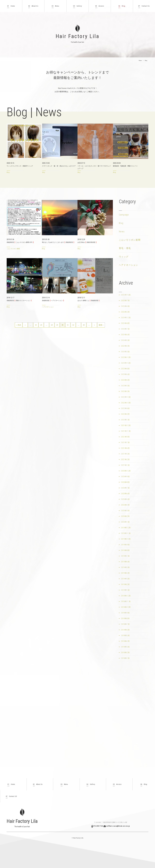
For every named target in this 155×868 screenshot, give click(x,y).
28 (52, 325)
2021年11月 (126, 431)
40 (84, 325)
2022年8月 (125, 408)
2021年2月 (125, 459)
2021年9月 (125, 437)
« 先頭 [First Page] (19, 325)
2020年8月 (125, 482)
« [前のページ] (25, 325)
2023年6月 (125, 374)
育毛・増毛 (125, 248)
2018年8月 (125, 618)
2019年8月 (125, 550)
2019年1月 (125, 590)
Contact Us (144, 6)
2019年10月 (126, 539)
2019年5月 (125, 567)
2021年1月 (125, 465)
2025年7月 (125, 301)
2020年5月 (125, 499)
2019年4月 (125, 573)
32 (73, 325)
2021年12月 (126, 425)
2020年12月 (126, 471)
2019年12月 (126, 528)
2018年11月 (126, 601)
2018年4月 (125, 641)
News (122, 231)
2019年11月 (126, 533)
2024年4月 (125, 346)
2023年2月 (125, 391)
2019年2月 (125, 584)
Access (100, 6)
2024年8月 (125, 323)
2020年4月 (125, 505)
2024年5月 (125, 340)
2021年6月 (125, 448)
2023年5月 (125, 380)
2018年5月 (125, 635)
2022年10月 (126, 403)
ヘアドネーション (128, 265)
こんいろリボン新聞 (130, 240)
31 (68, 325)
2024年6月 (125, 335)
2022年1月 (125, 420)
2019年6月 (125, 562)
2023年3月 (125, 386)
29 (57, 325)
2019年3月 (125, 579)
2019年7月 (125, 556)
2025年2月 (125, 312)
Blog (122, 6)
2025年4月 (125, 306)
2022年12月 (126, 397)
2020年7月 (125, 488)
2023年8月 (125, 369)
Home (11, 6)
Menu (55, 6)
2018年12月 (126, 596)
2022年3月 (125, 414)
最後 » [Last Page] (101, 325)
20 (41, 325)
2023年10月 (126, 363)
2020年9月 (125, 477)
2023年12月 (126, 357)
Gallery (77, 6)
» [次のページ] (94, 325)
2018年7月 (125, 624)
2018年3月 (125, 647)
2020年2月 (125, 516)
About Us (33, 6)
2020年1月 (125, 522)
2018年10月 (126, 607)
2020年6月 (125, 494)
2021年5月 (125, 454)
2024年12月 (126, 318)
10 (36, 325)
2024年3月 (125, 352)
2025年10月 (126, 295)
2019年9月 (125, 545)
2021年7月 (125, 442)
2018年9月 (125, 613)
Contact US (11, 796)
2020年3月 (125, 511)
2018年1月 (125, 658)
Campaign (124, 215)
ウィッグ (124, 257)
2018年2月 (125, 653)
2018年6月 (125, 630)
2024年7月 (125, 329)
